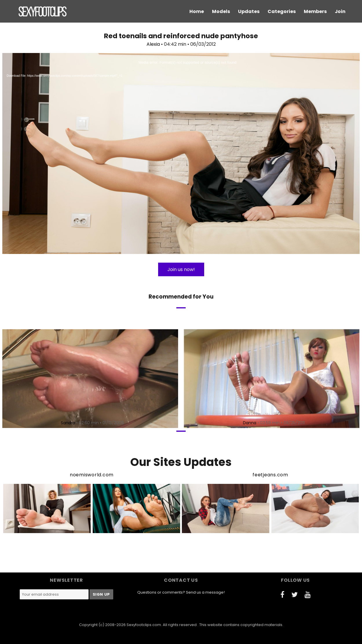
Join (340, 11)
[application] (181, 153)
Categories (282, 11)
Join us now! (181, 269)
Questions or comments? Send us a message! (181, 592)
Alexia (153, 44)
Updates (249, 11)
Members (315, 11)
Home (197, 11)
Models (221, 11)
